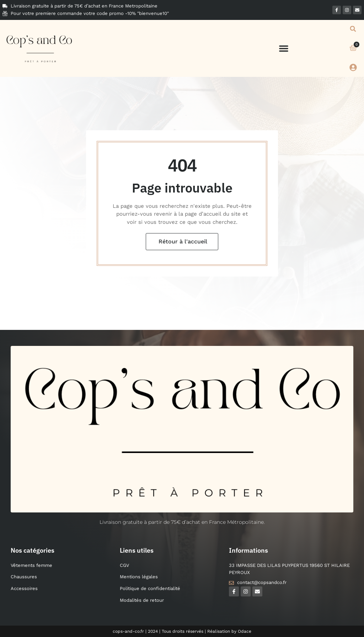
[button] (284, 48)
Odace (245, 631)
